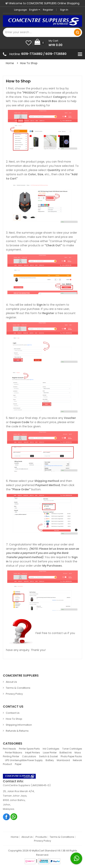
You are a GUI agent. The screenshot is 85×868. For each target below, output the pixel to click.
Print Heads (9, 749)
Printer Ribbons (14, 753)
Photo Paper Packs (71, 756)
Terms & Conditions (18, 688)
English (35, 10)
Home (10, 63)
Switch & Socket (48, 756)
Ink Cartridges (51, 749)
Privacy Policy (14, 694)
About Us (11, 682)
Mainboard (63, 760)
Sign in (64, 10)
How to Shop (29, 63)
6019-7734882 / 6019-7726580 (44, 54)
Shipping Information (19, 725)
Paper (18, 764)
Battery (50, 760)
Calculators (29, 756)
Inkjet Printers (33, 753)
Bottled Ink (66, 753)
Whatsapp (14, 817)
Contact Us (13, 713)
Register (48, 10)
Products (41, 837)
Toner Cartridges (72, 749)
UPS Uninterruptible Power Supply (24, 760)
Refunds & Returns (17, 731)
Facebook (6, 817)
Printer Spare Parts (29, 749)
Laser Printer (50, 753)
